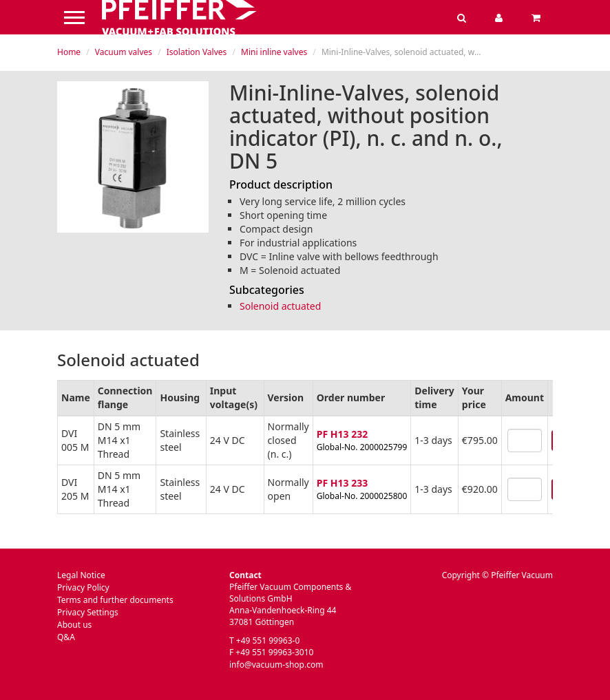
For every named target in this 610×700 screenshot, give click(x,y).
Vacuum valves (124, 52)
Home (69, 52)
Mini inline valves (274, 52)
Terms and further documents (115, 600)
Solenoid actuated (280, 306)
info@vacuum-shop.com (276, 665)
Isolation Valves (197, 52)
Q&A (66, 637)
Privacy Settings (88, 612)
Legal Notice (81, 575)
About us (74, 625)
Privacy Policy (83, 587)
